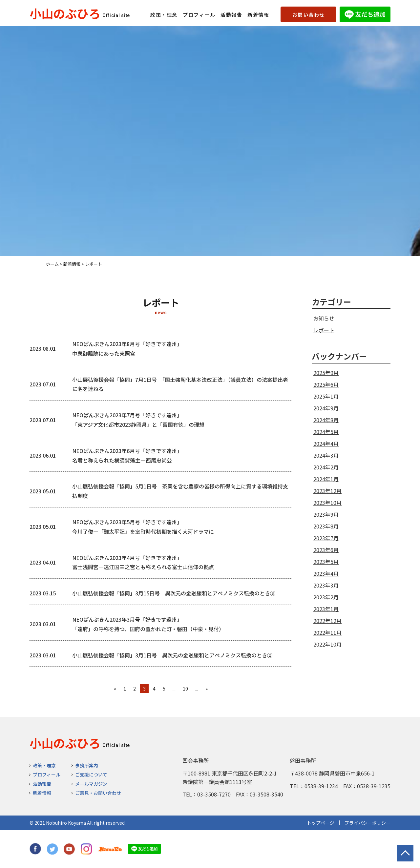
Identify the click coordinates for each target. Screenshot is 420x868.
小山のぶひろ (65, 13)
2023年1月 (326, 609)
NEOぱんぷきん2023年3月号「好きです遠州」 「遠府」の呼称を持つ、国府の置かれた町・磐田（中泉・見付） (148, 624)
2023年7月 (326, 538)
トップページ (321, 823)
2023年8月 (326, 526)
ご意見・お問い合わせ (98, 793)
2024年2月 (326, 467)
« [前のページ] (115, 689)
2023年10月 (327, 503)
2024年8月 (326, 420)
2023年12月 (327, 491)
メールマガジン (91, 784)
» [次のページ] (207, 689)
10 (185, 689)
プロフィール (199, 15)
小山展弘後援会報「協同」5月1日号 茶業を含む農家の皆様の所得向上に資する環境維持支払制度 (180, 491)
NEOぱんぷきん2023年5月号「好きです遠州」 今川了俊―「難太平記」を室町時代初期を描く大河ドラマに (143, 527)
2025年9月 (326, 373)
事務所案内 (87, 765)
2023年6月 (326, 550)
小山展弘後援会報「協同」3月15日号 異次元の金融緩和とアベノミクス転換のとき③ (174, 593)
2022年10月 (327, 644)
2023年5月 (326, 562)
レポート (324, 330)
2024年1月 (326, 479)
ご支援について (91, 775)
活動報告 (231, 15)
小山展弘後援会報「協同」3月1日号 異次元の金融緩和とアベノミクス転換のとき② (172, 655)
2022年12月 (327, 621)
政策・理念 (164, 15)
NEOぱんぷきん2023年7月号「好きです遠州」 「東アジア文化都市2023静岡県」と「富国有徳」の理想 (138, 420)
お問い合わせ (309, 15)
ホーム (52, 264)
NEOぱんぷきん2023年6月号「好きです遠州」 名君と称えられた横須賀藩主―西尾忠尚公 (127, 455)
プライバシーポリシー (367, 823)
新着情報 (258, 15)
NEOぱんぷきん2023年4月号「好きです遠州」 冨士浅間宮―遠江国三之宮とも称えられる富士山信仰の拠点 (143, 562)
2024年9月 (326, 408)
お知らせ (324, 318)
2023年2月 (326, 597)
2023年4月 (326, 573)
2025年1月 (326, 396)
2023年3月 (326, 585)
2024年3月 (326, 455)
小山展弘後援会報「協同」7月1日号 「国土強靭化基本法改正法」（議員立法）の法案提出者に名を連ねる (180, 384)
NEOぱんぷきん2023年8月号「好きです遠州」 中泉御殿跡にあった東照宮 (127, 349)
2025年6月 (326, 384)
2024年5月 (326, 432)
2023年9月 (326, 514)
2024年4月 (326, 444)
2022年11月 (327, 632)
